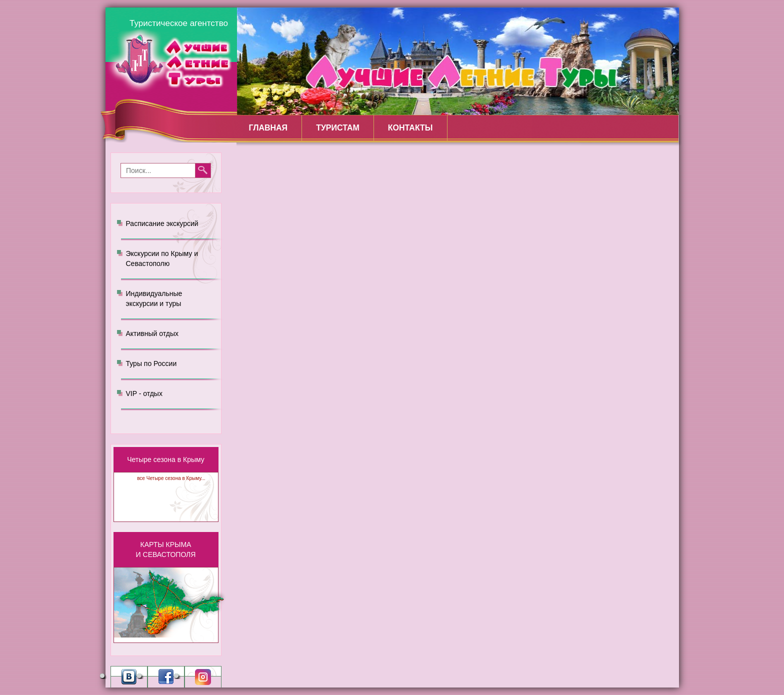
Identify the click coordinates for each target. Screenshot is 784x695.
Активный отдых (152, 333)
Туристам (338, 128)
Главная (268, 128)
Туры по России (151, 363)
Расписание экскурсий (162, 223)
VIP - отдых (144, 393)
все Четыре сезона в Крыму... (171, 478)
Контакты (410, 128)
